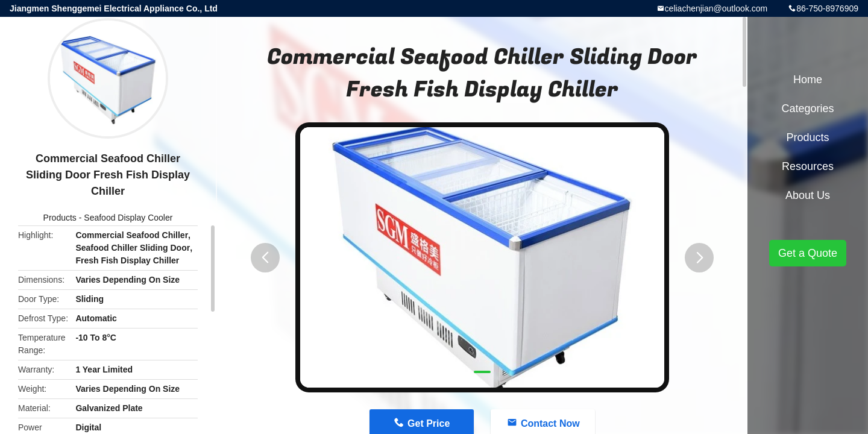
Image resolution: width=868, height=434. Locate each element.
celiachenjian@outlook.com (716, 8)
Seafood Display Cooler (128, 218)
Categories (807, 108)
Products (60, 218)
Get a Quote (808, 253)
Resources (808, 166)
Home (808, 80)
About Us (808, 195)
